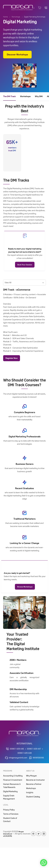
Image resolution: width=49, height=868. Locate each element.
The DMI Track (9, 96)
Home (5, 17)
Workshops (16, 17)
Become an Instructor (35, 780)
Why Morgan (31, 776)
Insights (30, 792)
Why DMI (39, 96)
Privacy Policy (9, 810)
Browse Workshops (25, 587)
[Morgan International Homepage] (25, 734)
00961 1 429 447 (34, 749)
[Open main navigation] (46, 8)
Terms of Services (11, 814)
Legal (6, 805)
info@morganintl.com (18, 758)
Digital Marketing (10, 791)
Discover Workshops (17, 54)
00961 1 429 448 (25, 753)
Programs (8, 771)
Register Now (12, 358)
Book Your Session (25, 265)
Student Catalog (33, 797)
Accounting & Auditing (13, 776)
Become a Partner (34, 784)
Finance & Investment (13, 780)
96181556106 (38, 758)
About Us (30, 771)
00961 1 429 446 (17, 749)
